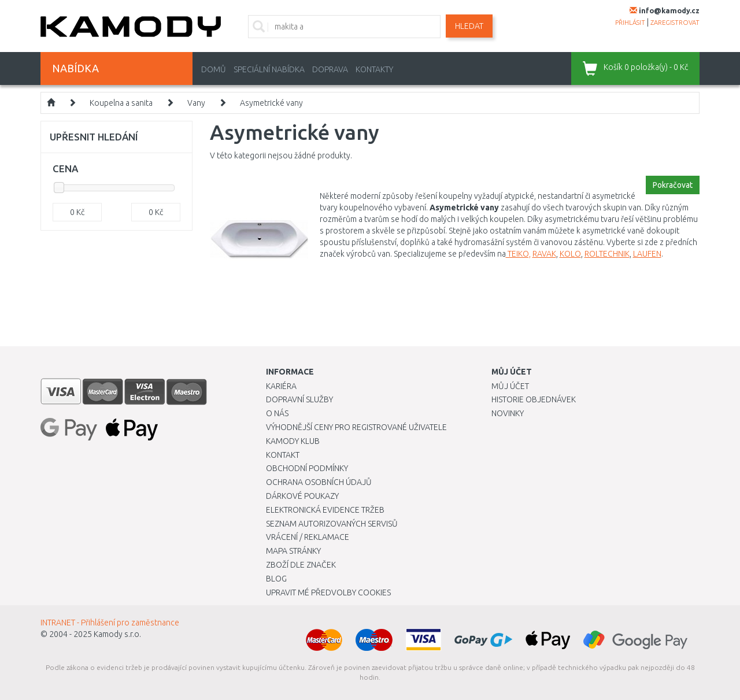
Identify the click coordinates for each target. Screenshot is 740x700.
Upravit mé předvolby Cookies (328, 592)
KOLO (570, 254)
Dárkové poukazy (302, 496)
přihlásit (630, 23)
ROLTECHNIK (607, 254)
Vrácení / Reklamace (308, 537)
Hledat (469, 26)
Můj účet (510, 386)
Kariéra (281, 386)
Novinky (508, 413)
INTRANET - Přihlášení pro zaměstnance (110, 623)
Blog (276, 579)
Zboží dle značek (301, 565)
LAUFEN (647, 254)
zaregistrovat (675, 23)
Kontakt (283, 455)
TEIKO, (518, 254)
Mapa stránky (293, 551)
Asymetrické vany (271, 103)
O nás (277, 413)
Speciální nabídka (269, 69)
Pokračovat (673, 185)
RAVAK (544, 254)
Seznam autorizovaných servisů (332, 524)
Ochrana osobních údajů (319, 482)
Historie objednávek (534, 399)
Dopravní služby (299, 399)
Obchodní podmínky (307, 468)
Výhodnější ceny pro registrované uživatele (356, 427)
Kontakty (374, 69)
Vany (196, 103)
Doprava (330, 69)
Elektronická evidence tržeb (325, 510)
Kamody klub (293, 441)
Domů (214, 69)
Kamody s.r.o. (117, 634)
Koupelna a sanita (121, 103)
